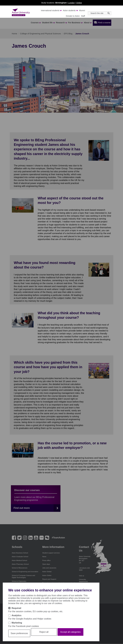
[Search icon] (109, 13)
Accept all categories (70, 632)
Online (79, 3)
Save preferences (19, 633)
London (71, 3)
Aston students (70, 10)
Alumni (82, 10)
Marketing (17, 623)
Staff (83, 16)
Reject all (44, 632)
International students (51, 10)
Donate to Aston (73, 16)
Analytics (16, 615)
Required (16, 608)
